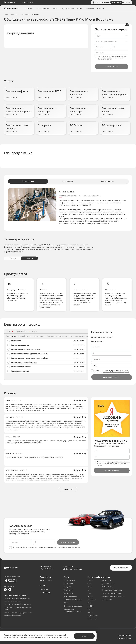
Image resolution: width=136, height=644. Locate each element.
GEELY (90, 593)
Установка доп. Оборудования (113, 596)
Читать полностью (13, 430)
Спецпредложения (67, 8)
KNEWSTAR (92, 600)
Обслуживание (107, 587)
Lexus (89, 603)
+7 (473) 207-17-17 (28, 2)
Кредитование (69, 580)
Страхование (69, 584)
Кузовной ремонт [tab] (25, 336)
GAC (89, 590)
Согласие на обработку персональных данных (18, 608)
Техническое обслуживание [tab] (80, 336)
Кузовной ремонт (108, 584)
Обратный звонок (121, 568)
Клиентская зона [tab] (108, 181)
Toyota (90, 612)
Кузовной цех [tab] (68, 181)
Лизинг (66, 603)
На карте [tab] (29, 258)
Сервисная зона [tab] (28, 181)
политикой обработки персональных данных (116, 372)
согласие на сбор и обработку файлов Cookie (51, 637)
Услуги (79, 8)
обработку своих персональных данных (116, 370)
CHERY (90, 584)
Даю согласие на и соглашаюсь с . (112, 58)
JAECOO (90, 596)
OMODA (90, 606)
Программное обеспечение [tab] (57, 336)
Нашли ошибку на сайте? (124, 638)
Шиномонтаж (107, 600)
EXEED (90, 587)
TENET (90, 609)
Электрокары (92, 619)
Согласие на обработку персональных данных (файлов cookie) (18, 614)
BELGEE (90, 580)
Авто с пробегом (43, 8)
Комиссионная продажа (72, 600)
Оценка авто (68, 593)
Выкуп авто (68, 590)
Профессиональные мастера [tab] (90, 196)
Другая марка (93, 616)
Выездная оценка (70, 596)
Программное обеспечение (112, 590)
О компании (89, 8)
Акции (43, 586)
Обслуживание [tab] (39, 336)
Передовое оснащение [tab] (68, 196)
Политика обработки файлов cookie (17, 604)
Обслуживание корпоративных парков (73, 610)
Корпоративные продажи (73, 606)
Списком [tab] (12, 258)
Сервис (54, 8)
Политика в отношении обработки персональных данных (17, 600)
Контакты (101, 8)
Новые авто (29, 8)
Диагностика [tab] (11, 336)
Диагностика (106, 580)
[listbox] (112, 36)
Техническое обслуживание (112, 593)
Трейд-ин (67, 587)
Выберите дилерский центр (106, 41)
